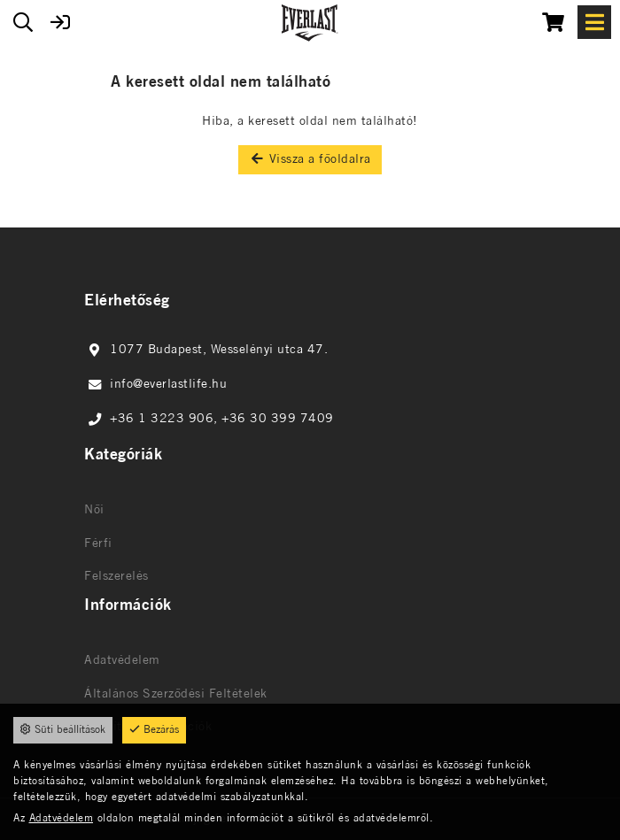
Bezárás (154, 729)
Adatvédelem (62, 818)
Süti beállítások (63, 729)
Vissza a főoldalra (310, 159)
